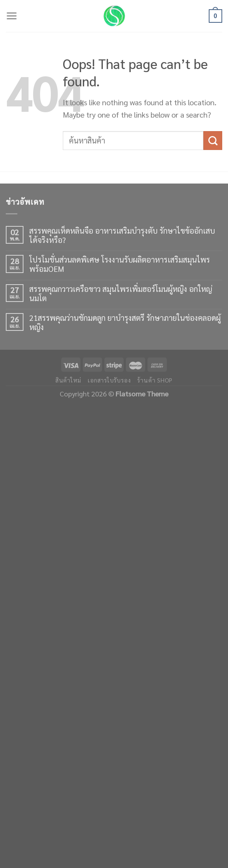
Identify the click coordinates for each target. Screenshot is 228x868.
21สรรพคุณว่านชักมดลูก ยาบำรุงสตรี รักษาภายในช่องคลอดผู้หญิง (125, 322)
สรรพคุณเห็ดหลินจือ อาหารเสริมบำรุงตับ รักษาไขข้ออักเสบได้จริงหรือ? (122, 235)
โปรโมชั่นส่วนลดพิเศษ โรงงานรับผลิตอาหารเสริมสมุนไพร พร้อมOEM (120, 264)
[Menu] (12, 16)
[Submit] (213, 141)
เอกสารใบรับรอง (109, 380)
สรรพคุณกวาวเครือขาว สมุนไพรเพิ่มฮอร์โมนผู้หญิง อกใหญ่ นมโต (121, 293)
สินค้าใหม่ (68, 380)
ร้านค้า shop (155, 380)
